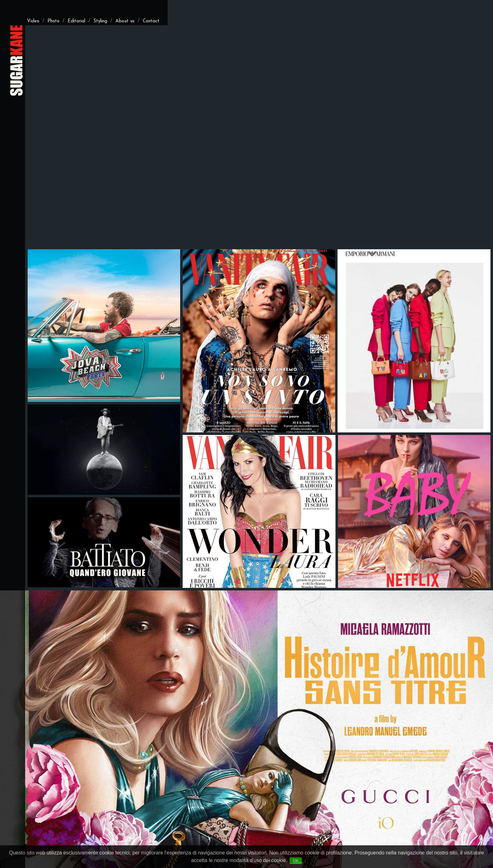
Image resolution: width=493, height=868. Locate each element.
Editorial (76, 21)
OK (296, 861)
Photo (53, 21)
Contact (151, 21)
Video (33, 21)
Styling (100, 21)
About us (125, 21)
